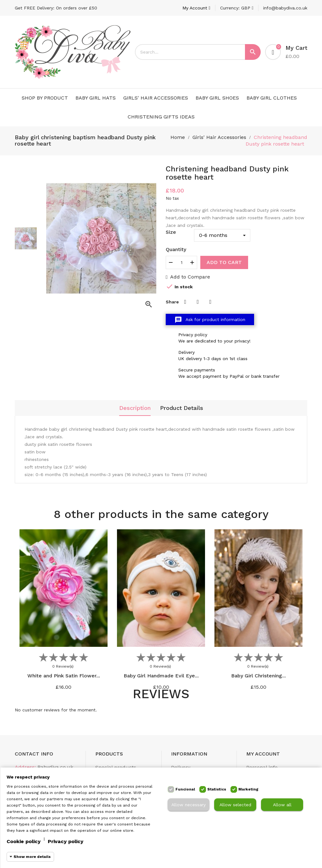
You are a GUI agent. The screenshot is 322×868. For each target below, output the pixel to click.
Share (185, 302)
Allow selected (235, 805)
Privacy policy (66, 841)
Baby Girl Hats (96, 98)
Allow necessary (189, 805)
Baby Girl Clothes (272, 98)
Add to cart (224, 262)
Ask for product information (210, 320)
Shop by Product (45, 98)
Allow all (282, 805)
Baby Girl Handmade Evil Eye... (161, 676)
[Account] (196, 8)
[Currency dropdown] (237, 8)
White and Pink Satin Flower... (64, 676)
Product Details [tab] (182, 408)
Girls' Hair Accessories (156, 98)
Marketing (248, 789)
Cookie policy (24, 841)
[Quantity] (181, 262)
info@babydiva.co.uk (285, 8)
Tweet (198, 302)
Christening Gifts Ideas (161, 117)
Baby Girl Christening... (258, 676)
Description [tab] (135, 408)
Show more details (32, 857)
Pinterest (210, 302)
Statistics (217, 789)
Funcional (185, 789)
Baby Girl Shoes (217, 98)
